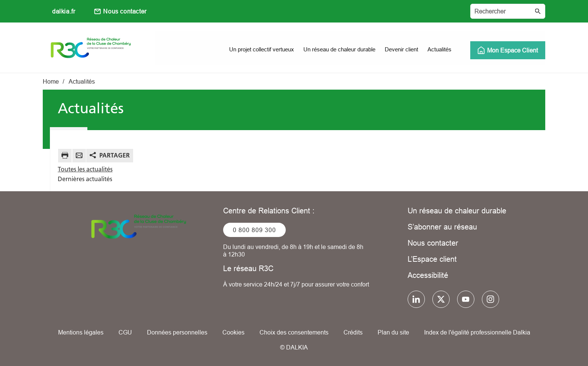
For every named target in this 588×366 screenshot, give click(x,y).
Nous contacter (125, 11)
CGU (125, 332)
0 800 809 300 (254, 230)
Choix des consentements (294, 332)
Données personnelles (177, 332)
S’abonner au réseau (442, 227)
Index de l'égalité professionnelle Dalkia (477, 332)
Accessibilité (428, 275)
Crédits (353, 332)
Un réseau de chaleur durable (457, 211)
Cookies (233, 332)
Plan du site (393, 332)
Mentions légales (81, 332)
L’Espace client (432, 259)
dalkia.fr (64, 11)
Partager (115, 155)
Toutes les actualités (85, 169)
